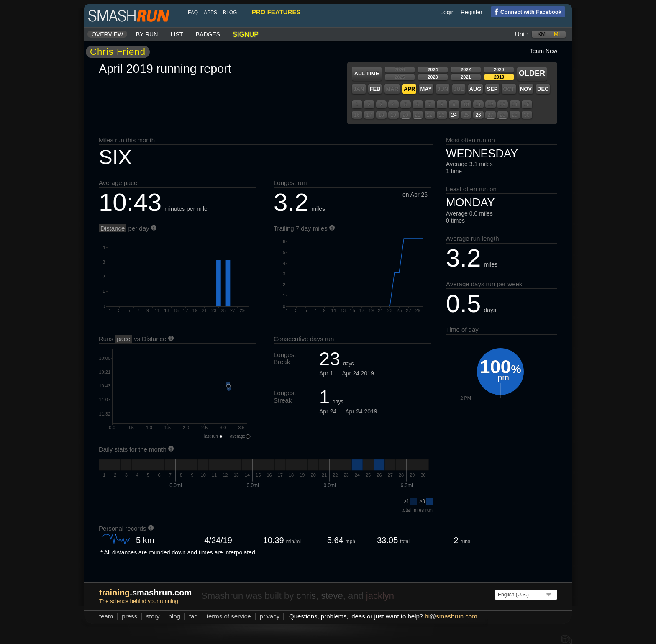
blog (230, 13)
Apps (210, 13)
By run (147, 34)
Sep (492, 89)
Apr (409, 89)
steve (332, 596)
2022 (466, 69)
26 (478, 115)
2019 (499, 77)
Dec (543, 89)
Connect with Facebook (526, 11)
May (426, 89)
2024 (433, 69)
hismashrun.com (451, 616)
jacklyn (380, 596)
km (542, 34)
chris (306, 596)
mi (557, 34)
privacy (270, 616)
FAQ (193, 13)
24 (454, 115)
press (129, 616)
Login (447, 12)
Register (471, 12)
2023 (433, 77)
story (153, 616)
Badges (208, 34)
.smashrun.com (145, 593)
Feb (375, 89)
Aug (475, 89)
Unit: (521, 34)
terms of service (229, 616)
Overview (107, 34)
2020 (499, 69)
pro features (276, 12)
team (106, 616)
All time (367, 73)
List (177, 34)
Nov (526, 89)
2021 (466, 77)
